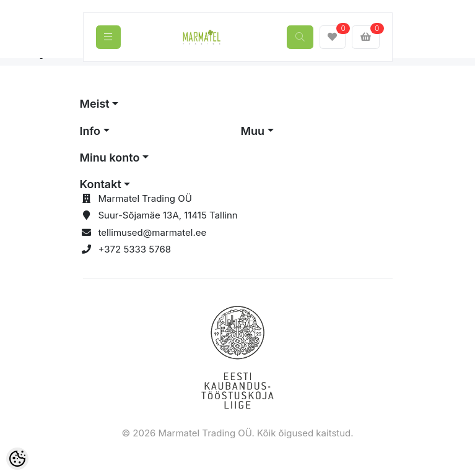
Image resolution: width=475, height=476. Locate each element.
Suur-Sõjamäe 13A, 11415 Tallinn (168, 215)
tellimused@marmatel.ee (153, 232)
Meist (95, 104)
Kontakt (101, 184)
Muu (253, 131)
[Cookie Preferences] (17, 459)
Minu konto (110, 158)
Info (90, 131)
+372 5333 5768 (135, 249)
